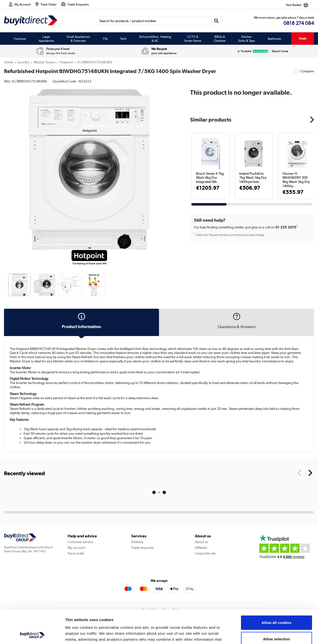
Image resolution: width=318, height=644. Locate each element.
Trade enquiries (142, 548)
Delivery (137, 542)
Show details (261, 634)
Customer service (80, 542)
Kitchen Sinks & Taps (247, 39)
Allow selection (276, 608)
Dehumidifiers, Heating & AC (155, 39)
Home (8, 62)
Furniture (20, 39)
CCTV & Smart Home (193, 39)
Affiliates (201, 548)
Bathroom (275, 39)
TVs (105, 39)
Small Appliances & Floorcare (78, 39)
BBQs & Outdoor (220, 39)
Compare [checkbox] (307, 71)
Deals (303, 38)
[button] (313, 120)
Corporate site (205, 553)
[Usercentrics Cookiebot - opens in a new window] (32, 634)
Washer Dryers (44, 62)
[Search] (155, 21)
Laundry (23, 62)
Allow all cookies (277, 591)
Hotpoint (66, 62)
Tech (123, 39)
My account (76, 548)
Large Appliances (46, 39)
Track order (76, 553)
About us (201, 542)
